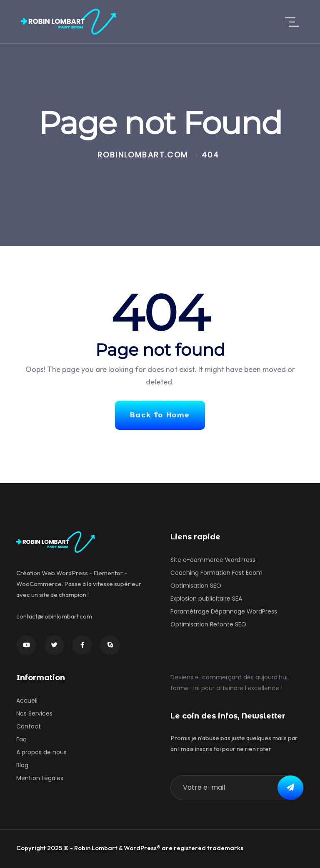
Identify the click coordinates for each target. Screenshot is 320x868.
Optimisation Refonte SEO (208, 624)
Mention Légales (40, 778)
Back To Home (160, 415)
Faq (21, 739)
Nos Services (34, 713)
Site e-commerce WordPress (213, 560)
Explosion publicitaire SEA (206, 599)
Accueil (27, 701)
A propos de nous (41, 752)
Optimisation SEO (196, 586)
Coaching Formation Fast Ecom (216, 573)
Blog (22, 765)
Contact (29, 726)
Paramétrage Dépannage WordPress (224, 611)
